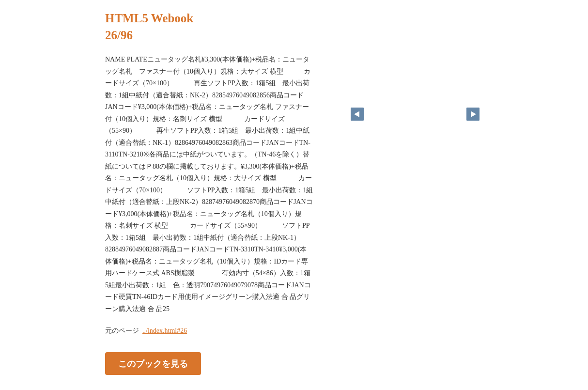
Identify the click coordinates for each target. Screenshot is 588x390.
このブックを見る (153, 364)
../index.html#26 (165, 331)
